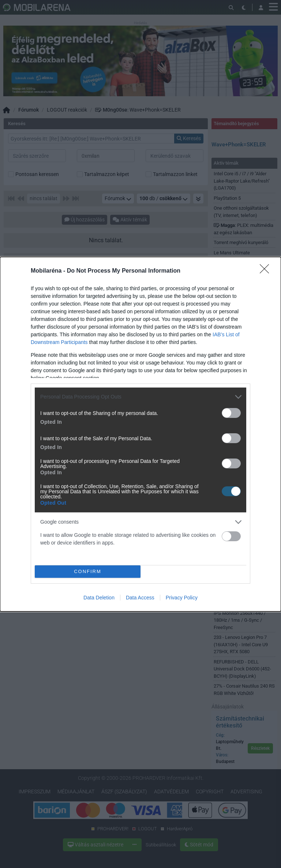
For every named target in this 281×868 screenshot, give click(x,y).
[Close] (267, 271)
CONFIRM (88, 571)
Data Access (140, 598)
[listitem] (140, 397)
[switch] (231, 413)
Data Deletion (99, 598)
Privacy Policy (182, 598)
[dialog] (140, 434)
